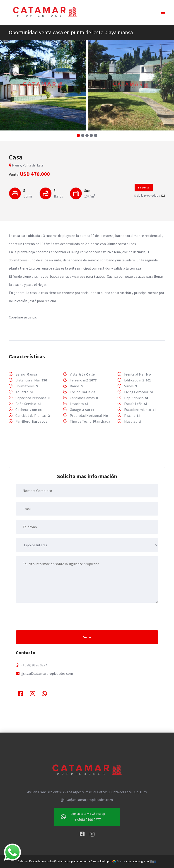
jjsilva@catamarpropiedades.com (47, 673)
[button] (79, 135)
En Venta (144, 187)
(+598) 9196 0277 (34, 665)
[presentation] (50, 616)
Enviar (87, 637)
